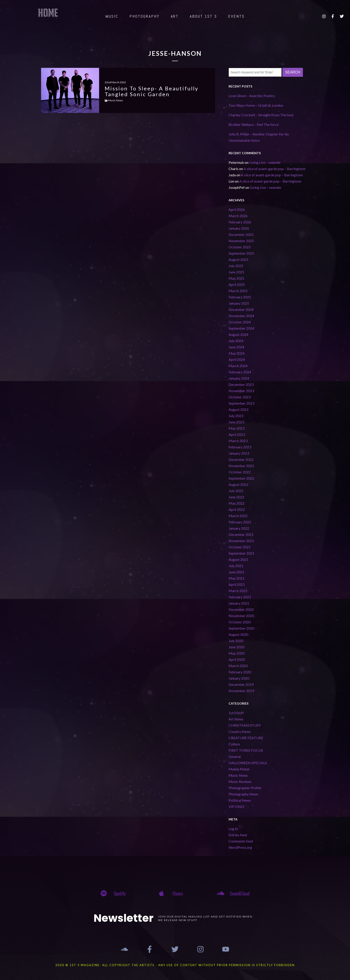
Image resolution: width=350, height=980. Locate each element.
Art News (236, 719)
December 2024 (241, 309)
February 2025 (240, 297)
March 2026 (238, 216)
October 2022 (240, 472)
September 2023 (241, 403)
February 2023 (240, 447)
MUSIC (112, 16)
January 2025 (239, 303)
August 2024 (238, 334)
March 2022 (238, 516)
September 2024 (241, 328)
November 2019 (241, 691)
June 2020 (236, 647)
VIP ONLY (236, 806)
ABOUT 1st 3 (203, 16)
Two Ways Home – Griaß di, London (256, 105)
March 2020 (238, 666)
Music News (238, 775)
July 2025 (236, 266)
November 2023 (241, 391)
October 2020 (240, 622)
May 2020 (236, 653)
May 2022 (236, 503)
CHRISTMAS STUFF (245, 725)
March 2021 (238, 591)
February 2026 (240, 222)
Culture (234, 744)
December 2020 (241, 609)
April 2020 (237, 659)
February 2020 (240, 672)
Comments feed (241, 841)
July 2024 (236, 341)
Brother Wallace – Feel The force (254, 124)
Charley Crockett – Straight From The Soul (261, 115)
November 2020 (241, 616)
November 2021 (241, 541)
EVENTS (236, 16)
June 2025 (236, 272)
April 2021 (237, 584)
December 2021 (241, 534)
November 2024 (241, 316)
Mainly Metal (239, 769)
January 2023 (239, 453)
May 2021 (236, 578)
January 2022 (239, 528)
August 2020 (238, 634)
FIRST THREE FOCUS (246, 750)
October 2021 (240, 547)
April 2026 (237, 209)
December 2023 (241, 384)
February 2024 (240, 372)
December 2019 (241, 684)
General (235, 756)
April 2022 (237, 509)
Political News (240, 800)
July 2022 (236, 491)
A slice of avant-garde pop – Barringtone (274, 169)
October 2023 (240, 397)
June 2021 (236, 572)
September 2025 (241, 253)
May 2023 (236, 428)
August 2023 (238, 409)
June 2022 (236, 497)
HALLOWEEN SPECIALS (248, 763)
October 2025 (240, 247)
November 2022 (241, 466)
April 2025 (237, 284)
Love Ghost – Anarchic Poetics (252, 96)
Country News (240, 731)
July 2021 (236, 566)
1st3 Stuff (236, 713)
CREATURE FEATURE (246, 738)
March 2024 (238, 366)
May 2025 (236, 278)
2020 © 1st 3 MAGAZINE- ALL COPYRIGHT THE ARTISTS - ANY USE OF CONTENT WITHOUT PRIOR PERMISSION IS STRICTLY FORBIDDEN (175, 965)
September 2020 (241, 628)
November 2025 (241, 241)
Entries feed (238, 835)
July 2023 (236, 416)
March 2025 (238, 291)
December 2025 (241, 234)
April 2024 (237, 359)
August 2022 (238, 484)
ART (175, 16)
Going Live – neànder (265, 162)
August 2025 (238, 259)
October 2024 (240, 322)
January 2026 (239, 228)
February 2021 (240, 597)
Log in (233, 829)
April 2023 (237, 434)
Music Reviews (240, 781)
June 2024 (236, 347)
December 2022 (241, 459)
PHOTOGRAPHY (145, 16)
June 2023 (236, 422)
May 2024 (236, 353)
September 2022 (241, 478)
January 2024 (239, 378)
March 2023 (238, 441)
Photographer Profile (245, 788)
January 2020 (239, 678)
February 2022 (240, 522)
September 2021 (241, 553)
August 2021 (238, 559)
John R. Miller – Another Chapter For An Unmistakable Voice (259, 137)
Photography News (243, 794)
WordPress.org (240, 847)
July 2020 (236, 641)
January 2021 (239, 603)
